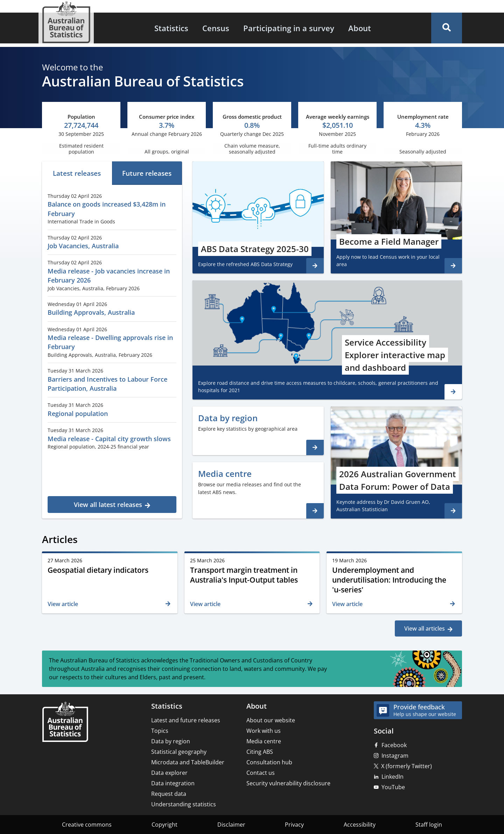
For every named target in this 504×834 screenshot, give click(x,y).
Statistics (171, 28)
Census (216, 28)
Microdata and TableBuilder (188, 762)
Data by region (171, 741)
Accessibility (360, 825)
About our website (271, 720)
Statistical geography (179, 752)
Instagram (395, 756)
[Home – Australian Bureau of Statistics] (65, 722)
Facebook (394, 745)
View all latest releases (108, 505)
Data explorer (169, 773)
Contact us (261, 773)
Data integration (173, 783)
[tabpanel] (112, 351)
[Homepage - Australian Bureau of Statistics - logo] (66, 22)
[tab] (77, 173)
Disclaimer (231, 825)
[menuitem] (171, 28)
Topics (160, 731)
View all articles (425, 628)
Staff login (429, 825)
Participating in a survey (289, 28)
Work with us (264, 731)
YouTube (393, 787)
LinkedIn (393, 777)
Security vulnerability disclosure (288, 783)
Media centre (264, 741)
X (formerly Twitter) (407, 766)
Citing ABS (260, 752)
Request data (169, 794)
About (360, 28)
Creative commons (87, 825)
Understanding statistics (184, 804)
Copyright (164, 825)
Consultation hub (269, 762)
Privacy (294, 825)
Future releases (147, 173)
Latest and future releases (186, 720)
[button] (447, 28)
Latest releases (77, 173)
